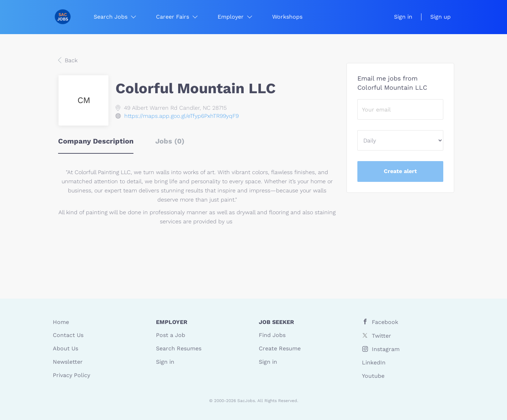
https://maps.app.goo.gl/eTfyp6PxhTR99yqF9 (181, 116)
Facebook (385, 322)
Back (70, 60)
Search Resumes (179, 348)
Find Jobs (272, 335)
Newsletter (68, 362)
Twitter (381, 336)
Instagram (386, 349)
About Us (65, 348)
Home (61, 322)
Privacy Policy (71, 375)
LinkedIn (374, 362)
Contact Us (68, 335)
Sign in (403, 17)
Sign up (440, 17)
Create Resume (280, 348)
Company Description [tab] (96, 141)
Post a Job (171, 335)
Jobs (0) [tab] (170, 141)
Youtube (373, 376)
